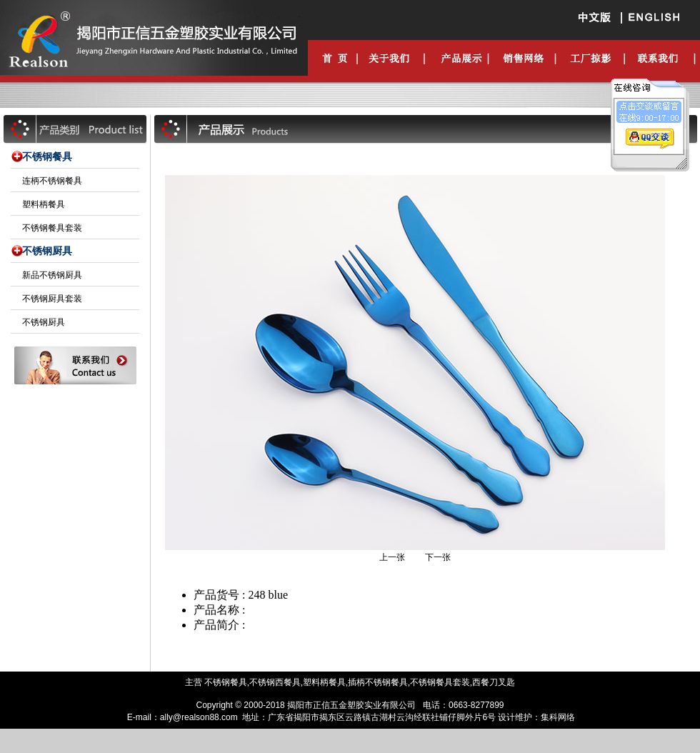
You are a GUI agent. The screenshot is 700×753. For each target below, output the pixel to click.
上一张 (392, 557)
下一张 (438, 557)
